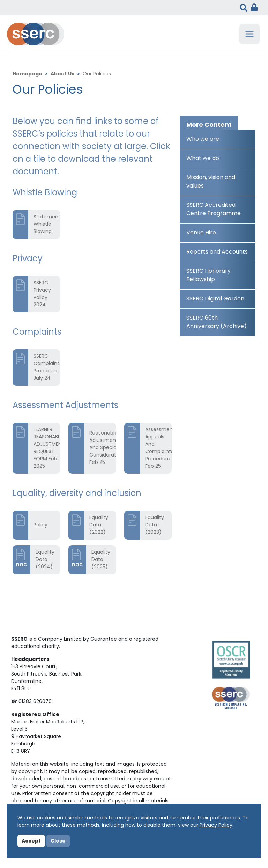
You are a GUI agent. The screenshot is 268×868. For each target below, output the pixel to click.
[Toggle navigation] (250, 34)
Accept (31, 841)
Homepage (27, 74)
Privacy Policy (216, 826)
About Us (62, 74)
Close (58, 841)
